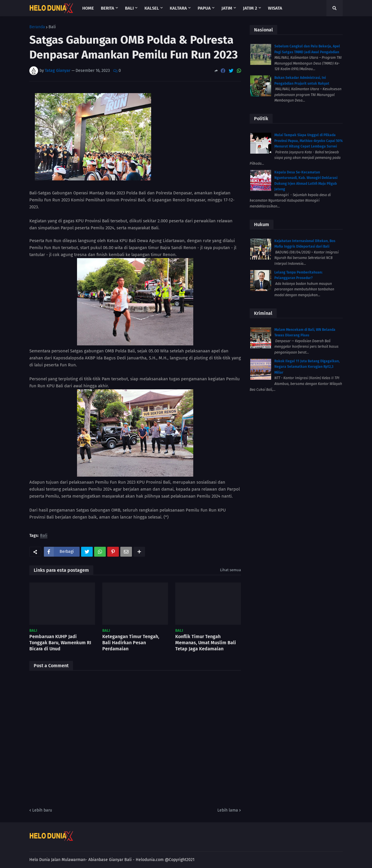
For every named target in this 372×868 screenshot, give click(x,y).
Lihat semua (230, 570)
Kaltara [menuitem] (178, 8)
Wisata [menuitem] (275, 8)
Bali (52, 27)
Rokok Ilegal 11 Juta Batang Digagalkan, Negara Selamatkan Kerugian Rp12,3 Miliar (307, 367)
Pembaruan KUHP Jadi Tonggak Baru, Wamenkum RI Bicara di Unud (60, 643)
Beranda (37, 27)
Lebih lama (228, 810)
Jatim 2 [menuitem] (250, 8)
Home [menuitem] (88, 8)
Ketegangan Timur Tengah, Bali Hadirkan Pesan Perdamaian (131, 643)
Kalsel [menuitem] (152, 8)
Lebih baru (42, 810)
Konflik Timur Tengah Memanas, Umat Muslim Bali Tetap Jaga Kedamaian (206, 643)
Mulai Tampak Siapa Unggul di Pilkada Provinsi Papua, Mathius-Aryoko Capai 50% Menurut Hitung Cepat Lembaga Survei (308, 141)
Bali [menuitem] (129, 8)
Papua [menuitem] (204, 8)
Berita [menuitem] (108, 8)
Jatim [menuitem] (227, 8)
